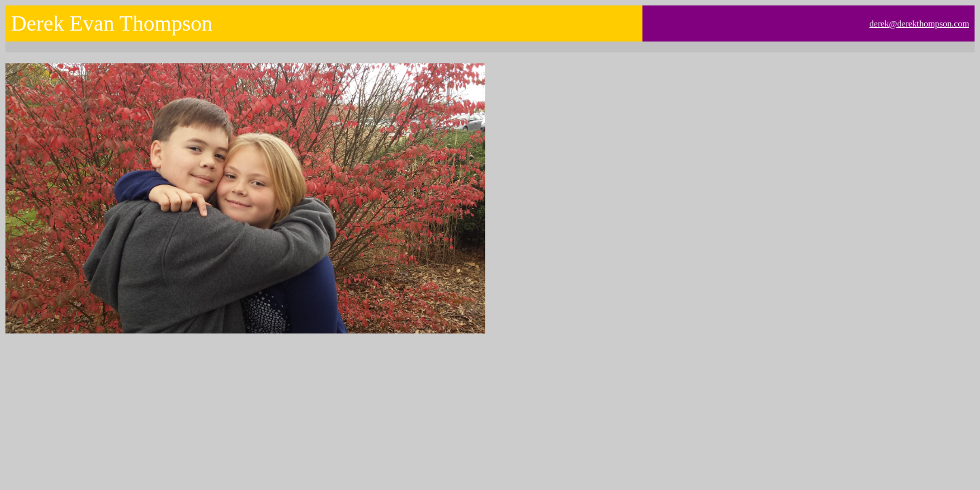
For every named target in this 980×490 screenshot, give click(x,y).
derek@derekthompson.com (919, 23)
